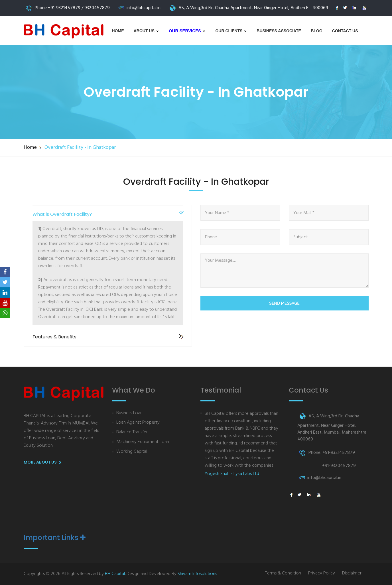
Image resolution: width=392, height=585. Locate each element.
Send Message (284, 303)
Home (118, 31)
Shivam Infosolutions (197, 574)
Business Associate (279, 31)
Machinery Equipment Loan (143, 442)
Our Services (187, 31)
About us (146, 31)
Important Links (55, 538)
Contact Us (345, 31)
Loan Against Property (138, 423)
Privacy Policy (322, 573)
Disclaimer (352, 573)
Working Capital (132, 452)
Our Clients (231, 31)
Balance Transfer (132, 432)
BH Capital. (115, 574)
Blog (316, 31)
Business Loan (129, 413)
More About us (44, 462)
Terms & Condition (283, 573)
